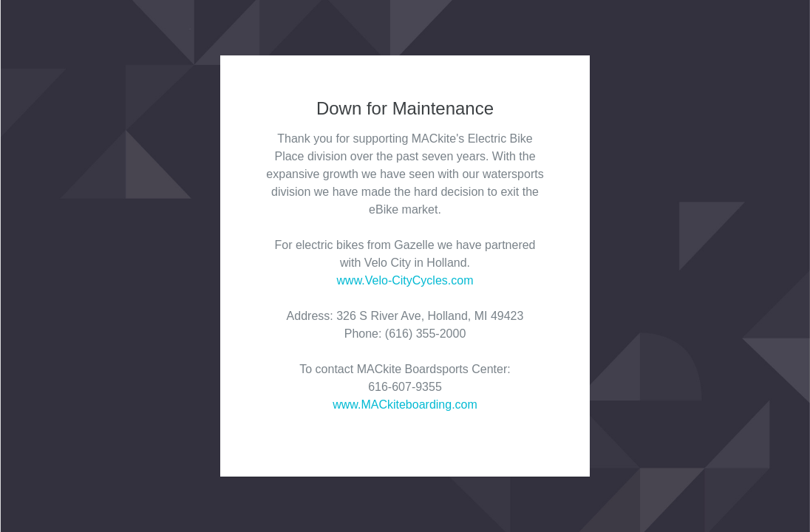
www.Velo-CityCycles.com (405, 280)
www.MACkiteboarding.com (405, 405)
